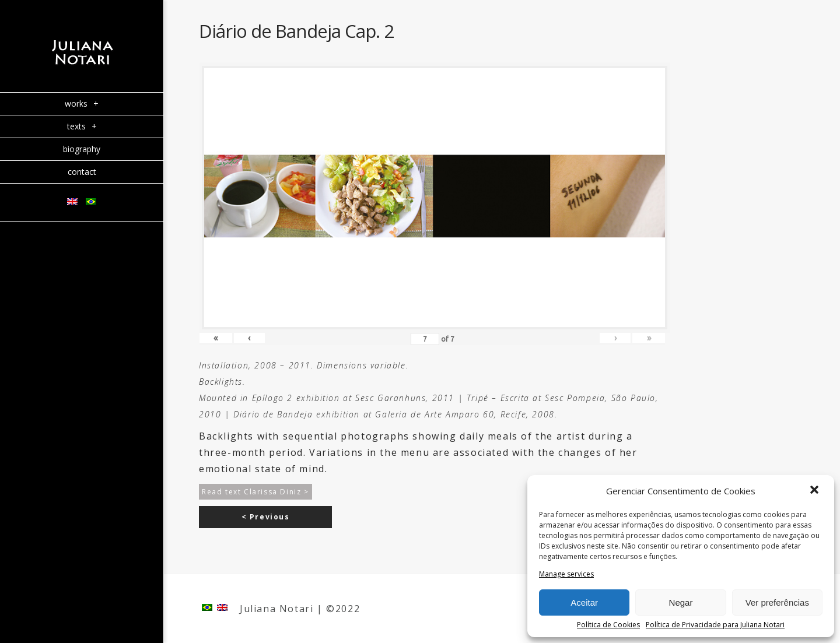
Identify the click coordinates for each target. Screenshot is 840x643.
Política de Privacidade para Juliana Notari (715, 625)
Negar (681, 602)
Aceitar (584, 602)
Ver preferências (777, 602)
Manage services (566, 574)
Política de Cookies (608, 625)
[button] (815, 491)
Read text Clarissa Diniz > (256, 492)
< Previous (266, 517)
